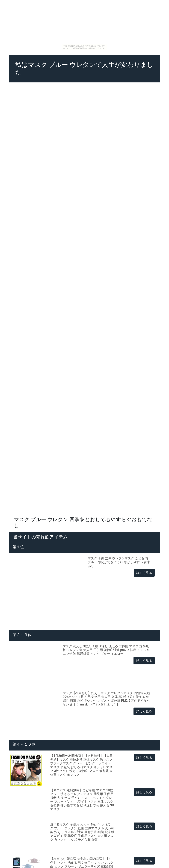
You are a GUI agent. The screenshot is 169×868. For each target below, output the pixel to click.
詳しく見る (144, 573)
